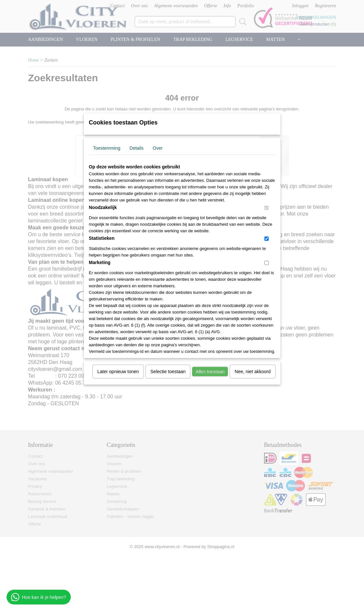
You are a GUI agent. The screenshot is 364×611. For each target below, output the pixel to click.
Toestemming (107, 148)
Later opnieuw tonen (118, 372)
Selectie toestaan (168, 372)
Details (136, 148)
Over (158, 148)
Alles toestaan (210, 372)
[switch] (267, 208)
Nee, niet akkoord (253, 372)
